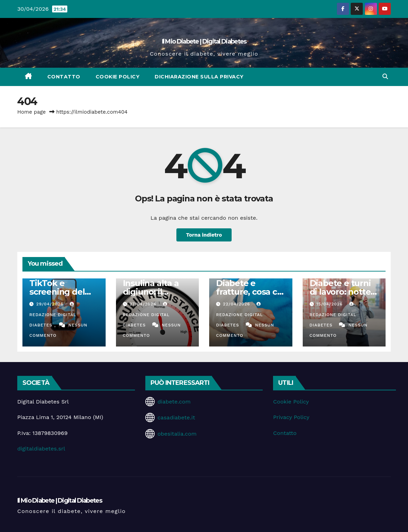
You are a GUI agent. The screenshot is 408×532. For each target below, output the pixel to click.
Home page (32, 112)
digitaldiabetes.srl (41, 449)
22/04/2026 (237, 304)
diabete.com (174, 402)
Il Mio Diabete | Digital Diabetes (204, 41)
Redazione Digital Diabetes (53, 315)
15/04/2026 (330, 304)
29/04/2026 (51, 304)
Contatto (64, 77)
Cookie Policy (118, 77)
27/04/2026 (144, 304)
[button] (385, 77)
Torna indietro (204, 235)
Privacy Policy (291, 417)
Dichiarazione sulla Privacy (199, 77)
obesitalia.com (177, 434)
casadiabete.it (176, 417)
